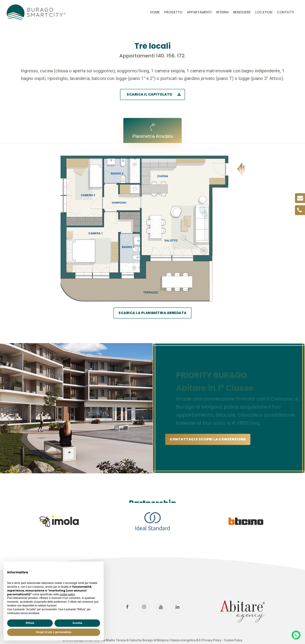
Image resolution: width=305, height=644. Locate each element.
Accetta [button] (77, 623)
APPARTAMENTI (199, 12)
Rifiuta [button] (30, 623)
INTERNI (222, 12)
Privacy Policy (212, 640)
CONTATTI (285, 12)
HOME (155, 12)
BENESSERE (242, 12)
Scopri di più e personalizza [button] (54, 632)
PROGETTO (173, 12)
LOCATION (264, 12)
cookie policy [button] (67, 594)
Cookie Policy (233, 640)
